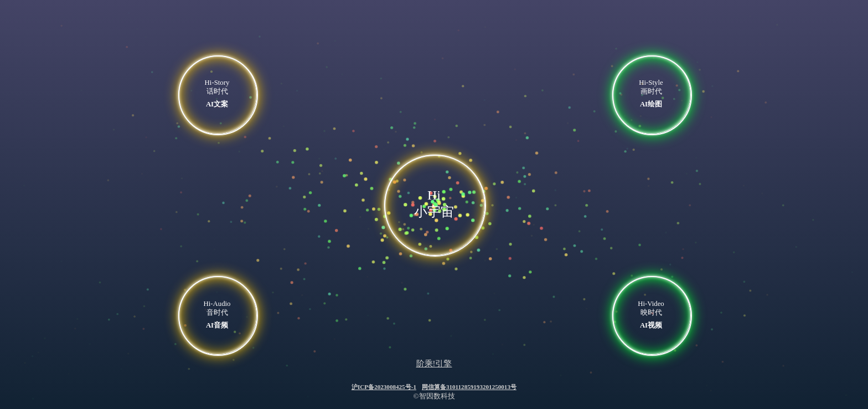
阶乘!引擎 (434, 364)
